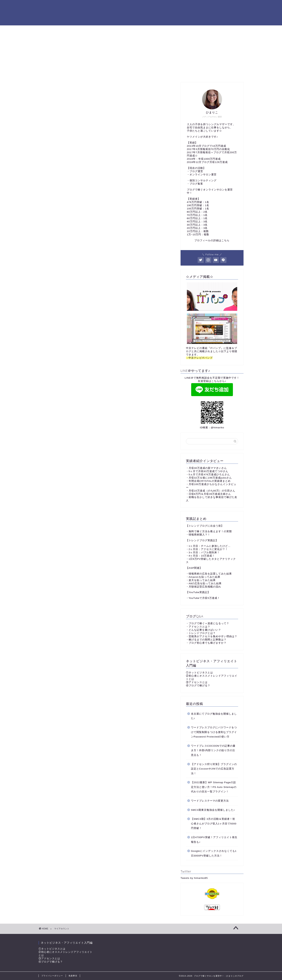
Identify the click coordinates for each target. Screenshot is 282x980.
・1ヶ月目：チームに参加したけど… (208, 546)
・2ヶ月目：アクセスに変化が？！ (207, 549)
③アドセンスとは (197, 682)
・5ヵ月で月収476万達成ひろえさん (208, 475)
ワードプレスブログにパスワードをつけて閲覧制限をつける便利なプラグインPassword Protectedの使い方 (214, 732)
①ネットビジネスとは (199, 673)
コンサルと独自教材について (163, 30)
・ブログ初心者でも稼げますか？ (206, 643)
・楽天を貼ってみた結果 (201, 580)
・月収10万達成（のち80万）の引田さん (211, 491)
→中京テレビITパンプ (199, 358)
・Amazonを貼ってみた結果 (203, 577)
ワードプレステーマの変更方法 (210, 801)
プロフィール (99, 30)
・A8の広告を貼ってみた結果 (204, 583)
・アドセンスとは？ (198, 627)
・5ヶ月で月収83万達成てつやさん (207, 471)
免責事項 (73, 976)
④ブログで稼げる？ (198, 686)
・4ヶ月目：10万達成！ (200, 556)
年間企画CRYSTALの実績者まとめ (210, 481)
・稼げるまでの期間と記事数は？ (206, 640)
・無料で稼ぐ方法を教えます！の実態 (209, 531)
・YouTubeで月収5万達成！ (203, 598)
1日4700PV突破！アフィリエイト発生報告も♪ (214, 840)
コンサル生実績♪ (126, 30)
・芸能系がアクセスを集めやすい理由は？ (212, 636)
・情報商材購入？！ (198, 535)
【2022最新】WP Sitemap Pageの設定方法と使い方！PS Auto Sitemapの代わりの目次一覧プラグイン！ (214, 787)
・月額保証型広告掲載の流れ (203, 587)
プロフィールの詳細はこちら (212, 240)
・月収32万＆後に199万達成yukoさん (209, 478)
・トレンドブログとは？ (201, 633)
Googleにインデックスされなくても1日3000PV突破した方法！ (214, 853)
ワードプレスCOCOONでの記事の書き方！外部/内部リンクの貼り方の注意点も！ (213, 750)
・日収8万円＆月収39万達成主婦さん (209, 494)
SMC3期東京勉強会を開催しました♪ (213, 810)
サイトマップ (197, 30)
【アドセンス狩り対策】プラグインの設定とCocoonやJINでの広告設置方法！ (214, 769)
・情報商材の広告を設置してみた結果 (209, 574)
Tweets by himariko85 (194, 878)
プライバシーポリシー (52, 976)
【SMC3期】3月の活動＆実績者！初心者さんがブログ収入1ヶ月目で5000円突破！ (214, 824)
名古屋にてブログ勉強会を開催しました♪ (214, 716)
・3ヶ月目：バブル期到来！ (203, 552)
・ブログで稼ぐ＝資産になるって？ (208, 623)
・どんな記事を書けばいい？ (203, 630)
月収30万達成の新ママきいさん (208, 468)
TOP (79, 30)
